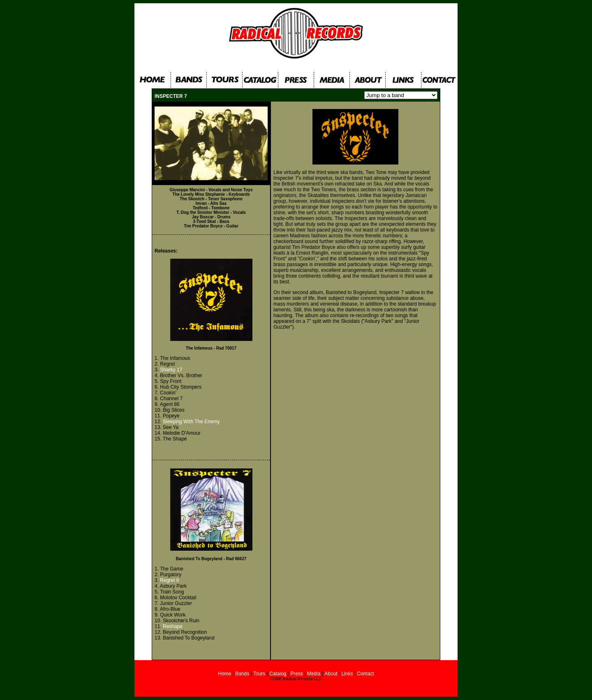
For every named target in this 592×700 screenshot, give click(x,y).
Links (347, 674)
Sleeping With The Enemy (191, 422)
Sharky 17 (171, 370)
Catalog (278, 674)
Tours (259, 674)
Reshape (173, 626)
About (331, 674)
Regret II (169, 580)
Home (225, 674)
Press (296, 674)
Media (314, 674)
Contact (365, 674)
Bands (242, 674)
